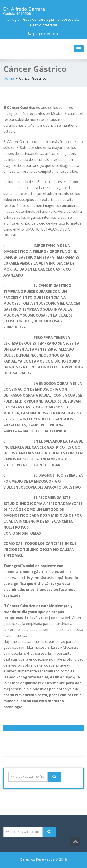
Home (9, 78)
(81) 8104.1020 (46, 34)
